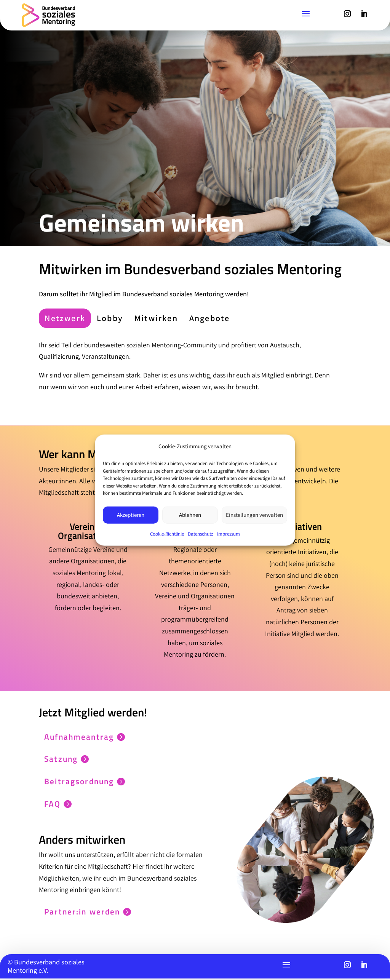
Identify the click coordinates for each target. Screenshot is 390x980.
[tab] (65, 318)
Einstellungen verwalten (254, 515)
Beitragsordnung (75, 782)
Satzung (56, 759)
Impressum (229, 533)
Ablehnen (190, 515)
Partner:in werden (78, 913)
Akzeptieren (131, 515)
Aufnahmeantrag (75, 737)
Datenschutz (201, 533)
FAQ (47, 805)
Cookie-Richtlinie (167, 533)
